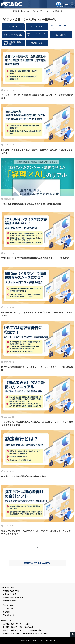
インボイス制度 (37, 27)
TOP (72, 635)
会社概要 (6, 612)
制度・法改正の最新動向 (13, 35)
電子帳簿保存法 (37, 43)
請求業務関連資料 (10, 601)
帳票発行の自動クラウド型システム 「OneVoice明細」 (23, 630)
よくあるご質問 (9, 609)
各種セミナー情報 (10, 594)
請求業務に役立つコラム (12, 591)
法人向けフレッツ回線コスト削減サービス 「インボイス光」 (25, 634)
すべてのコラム (13, 27)
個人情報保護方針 (10, 605)
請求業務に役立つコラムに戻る (37, 563)
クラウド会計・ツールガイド (60, 27)
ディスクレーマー (10, 615)
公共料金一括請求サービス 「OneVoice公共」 (20, 627)
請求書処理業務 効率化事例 (13, 597)
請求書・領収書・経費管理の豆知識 (13, 43)
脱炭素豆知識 (61, 35)
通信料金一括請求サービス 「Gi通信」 (17, 624)
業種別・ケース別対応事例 (36, 35)
